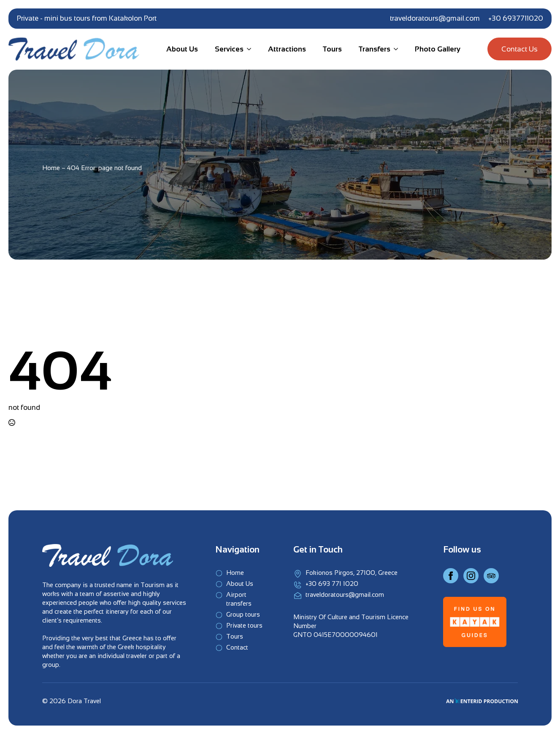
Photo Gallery (438, 49)
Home (51, 168)
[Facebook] (451, 576)
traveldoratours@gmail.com (435, 18)
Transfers (375, 49)
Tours (332, 49)
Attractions (287, 49)
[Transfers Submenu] (394, 49)
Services (229, 49)
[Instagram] (471, 576)
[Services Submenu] (247, 49)
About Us (182, 49)
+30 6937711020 (516, 18)
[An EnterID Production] (482, 701)
